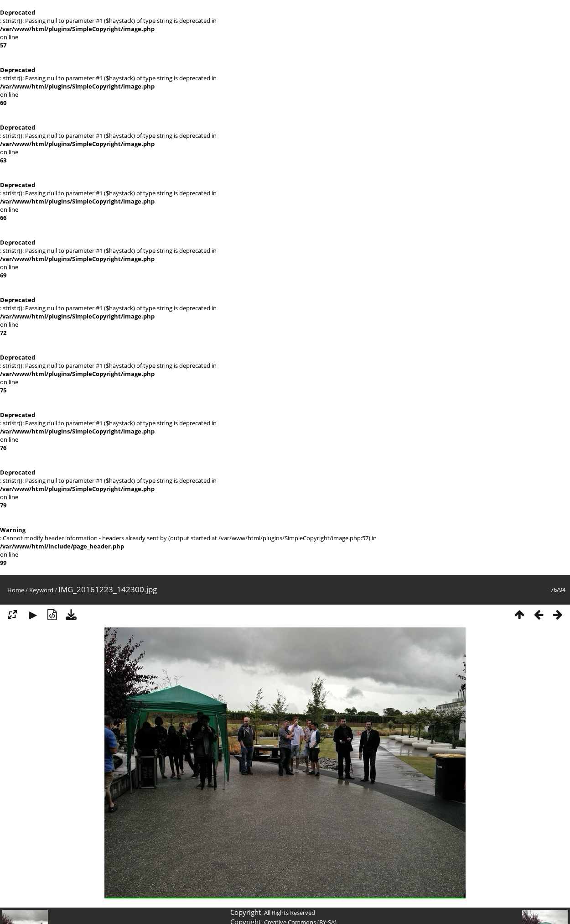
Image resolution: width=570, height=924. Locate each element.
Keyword (41, 590)
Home (16, 590)
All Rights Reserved (290, 913)
